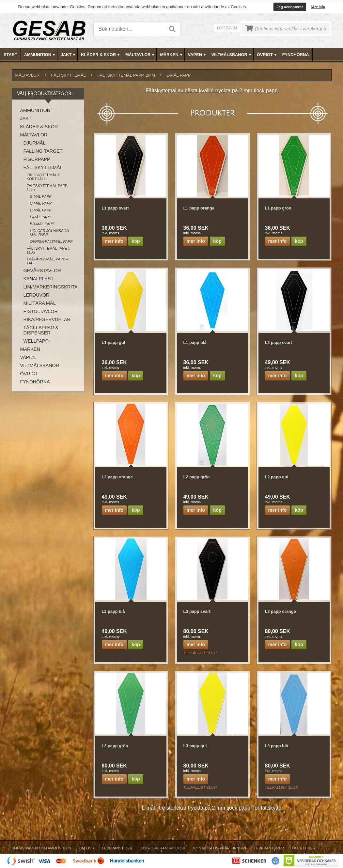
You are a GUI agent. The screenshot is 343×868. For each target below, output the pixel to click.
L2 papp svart (279, 342)
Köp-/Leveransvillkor (163, 848)
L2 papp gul (277, 477)
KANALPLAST (39, 279)
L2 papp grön (197, 477)
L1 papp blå (195, 342)
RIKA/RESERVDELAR (47, 319)
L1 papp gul (114, 342)
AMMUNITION (40, 55)
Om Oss (87, 848)
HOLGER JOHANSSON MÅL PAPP (50, 233)
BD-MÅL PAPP (42, 224)
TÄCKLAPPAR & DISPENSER (41, 330)
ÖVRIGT (267, 55)
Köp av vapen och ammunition (42, 848)
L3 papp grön (115, 746)
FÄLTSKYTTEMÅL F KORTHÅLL (44, 177)
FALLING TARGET (43, 151)
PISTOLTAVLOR (41, 311)
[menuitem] (11, 55)
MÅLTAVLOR (140, 55)
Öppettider (304, 848)
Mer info (318, 7)
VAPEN (198, 55)
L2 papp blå (113, 611)
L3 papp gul (195, 746)
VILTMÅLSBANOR (232, 55)
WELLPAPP (36, 341)
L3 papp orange (281, 611)
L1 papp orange (199, 208)
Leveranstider (117, 848)
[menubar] (172, 55)
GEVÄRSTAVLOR (42, 271)
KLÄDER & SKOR (101, 55)
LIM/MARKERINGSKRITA (50, 287)
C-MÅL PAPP (41, 203)
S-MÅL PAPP (41, 196)
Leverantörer (269, 848)
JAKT (69, 55)
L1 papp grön (278, 208)
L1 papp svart (115, 208)
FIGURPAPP (37, 159)
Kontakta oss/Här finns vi (220, 848)
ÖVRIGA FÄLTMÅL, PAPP (51, 241)
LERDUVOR (37, 295)
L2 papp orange (117, 477)
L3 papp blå (277, 746)
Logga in (227, 28)
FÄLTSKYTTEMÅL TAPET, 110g (48, 250)
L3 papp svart (197, 611)
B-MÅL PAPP (41, 210)
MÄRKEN (172, 55)
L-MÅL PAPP (179, 75)
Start (10, 55)
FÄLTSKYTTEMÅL (69, 75)
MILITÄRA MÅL (40, 303)
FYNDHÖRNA (296, 55)
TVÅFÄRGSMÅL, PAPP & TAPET (48, 261)
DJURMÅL (35, 143)
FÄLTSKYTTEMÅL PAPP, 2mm (126, 75)
